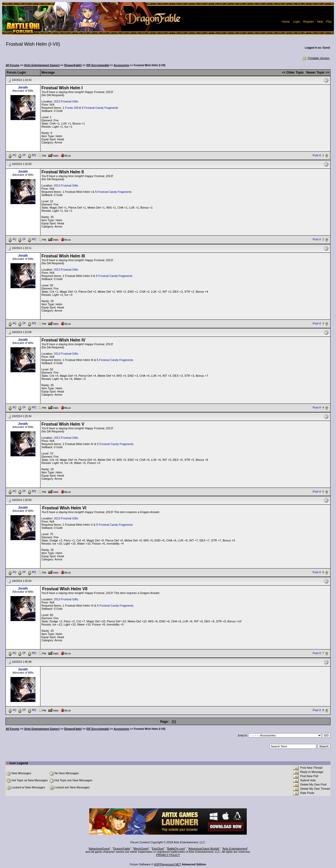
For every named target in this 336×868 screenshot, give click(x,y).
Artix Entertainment (235, 849)
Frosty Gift (72, 108)
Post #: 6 (318, 572)
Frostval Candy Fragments (101, 108)
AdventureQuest (99, 849)
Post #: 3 (318, 323)
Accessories (121, 65)
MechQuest (141, 849)
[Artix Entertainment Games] (42, 65)
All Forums (13, 65)
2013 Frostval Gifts (66, 101)
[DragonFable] (73, 65)
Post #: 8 (318, 710)
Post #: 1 (318, 155)
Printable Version (316, 58)
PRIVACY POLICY (168, 855)
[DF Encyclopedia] (98, 65)
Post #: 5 (318, 492)
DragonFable (122, 849)
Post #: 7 (318, 653)
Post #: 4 (318, 407)
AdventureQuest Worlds (204, 849)
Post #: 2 (318, 239)
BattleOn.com (176, 849)
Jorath (23, 87)
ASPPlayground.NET (168, 864)
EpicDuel (158, 849)
